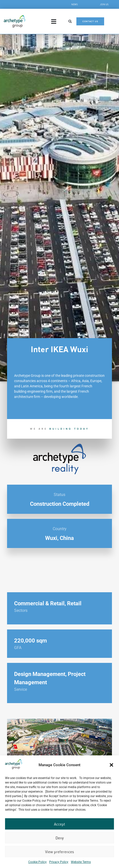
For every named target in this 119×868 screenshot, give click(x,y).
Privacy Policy (59, 862)
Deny (60, 838)
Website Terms (81, 862)
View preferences (59, 852)
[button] (111, 765)
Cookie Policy (37, 862)
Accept (59, 824)
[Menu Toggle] (54, 21)
